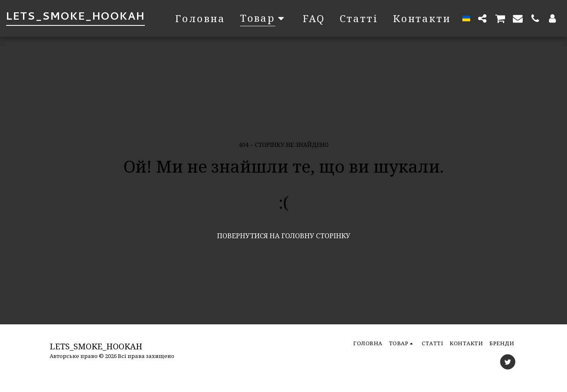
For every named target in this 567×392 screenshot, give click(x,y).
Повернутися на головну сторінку (284, 236)
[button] (482, 18)
